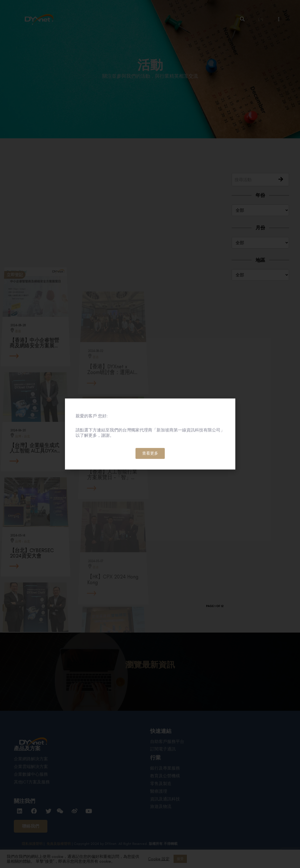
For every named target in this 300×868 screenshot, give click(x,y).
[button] (150, 453)
